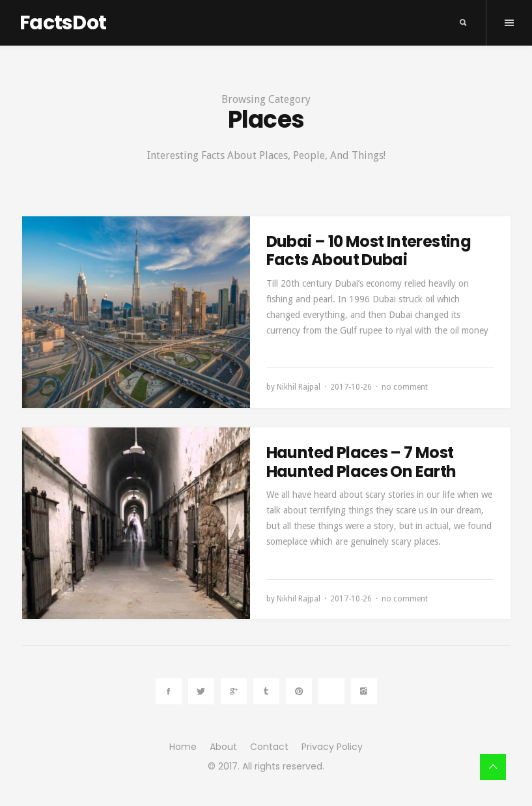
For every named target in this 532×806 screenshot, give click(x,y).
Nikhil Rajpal (299, 387)
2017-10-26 (351, 387)
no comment (405, 387)
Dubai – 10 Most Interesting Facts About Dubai (369, 251)
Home (183, 747)
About (223, 747)
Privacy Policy (332, 747)
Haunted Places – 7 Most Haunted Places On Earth (361, 462)
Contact (269, 747)
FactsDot (63, 23)
